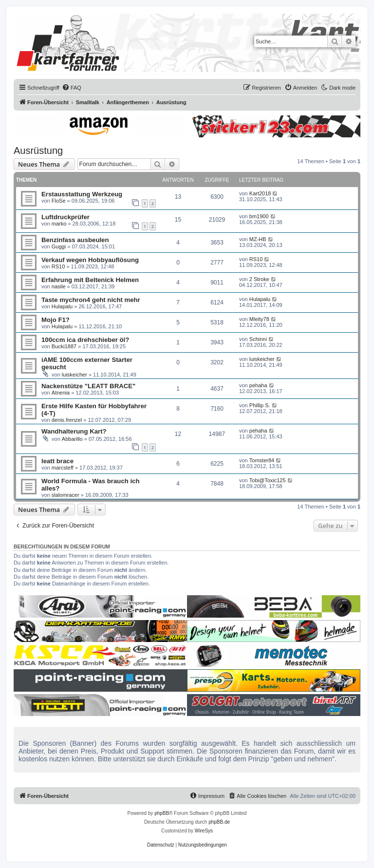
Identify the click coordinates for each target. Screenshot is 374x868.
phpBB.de (219, 822)
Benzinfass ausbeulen (75, 240)
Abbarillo (72, 439)
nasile (59, 286)
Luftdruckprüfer (65, 217)
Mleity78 (259, 319)
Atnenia (61, 393)
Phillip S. (260, 405)
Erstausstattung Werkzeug (82, 194)
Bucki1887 (64, 346)
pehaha (258, 385)
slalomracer (65, 495)
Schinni (258, 339)
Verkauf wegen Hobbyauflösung (90, 260)
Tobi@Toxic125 (268, 480)
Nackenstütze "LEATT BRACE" (88, 386)
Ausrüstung (38, 151)
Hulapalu (62, 306)
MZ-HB (258, 239)
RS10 (58, 266)
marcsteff (63, 468)
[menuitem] (72, 88)
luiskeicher (75, 375)
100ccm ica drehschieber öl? (85, 340)
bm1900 (259, 216)
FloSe (59, 201)
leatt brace (57, 461)
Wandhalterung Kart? (74, 431)
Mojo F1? (56, 320)
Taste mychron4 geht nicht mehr (91, 300)
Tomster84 (262, 460)
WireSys (204, 831)
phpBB (162, 813)
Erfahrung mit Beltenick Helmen (90, 280)
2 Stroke (259, 279)
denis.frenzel (67, 420)
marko (59, 224)
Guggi (59, 246)
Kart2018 (260, 193)
